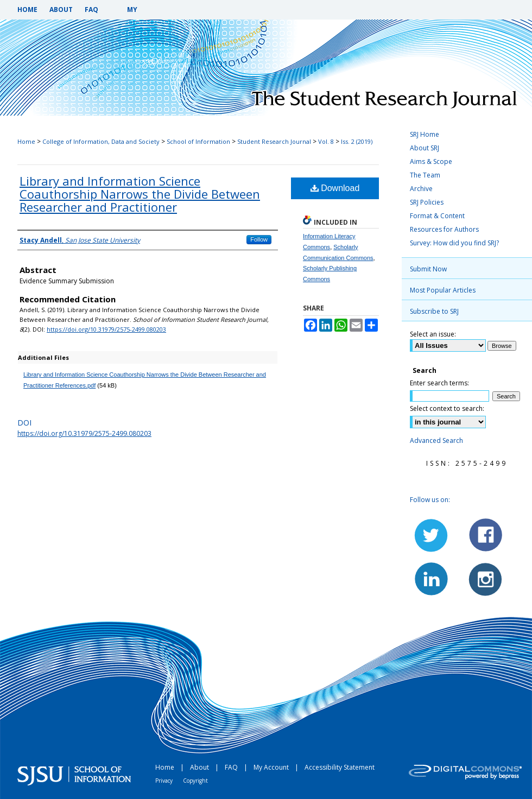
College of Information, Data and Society (101, 141)
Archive (421, 189)
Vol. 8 (326, 141)
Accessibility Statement (340, 767)
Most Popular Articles (443, 290)
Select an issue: (433, 334)
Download (335, 188)
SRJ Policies (427, 202)
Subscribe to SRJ (434, 311)
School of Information (198, 141)
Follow (259, 239)
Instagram (485, 579)
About (200, 767)
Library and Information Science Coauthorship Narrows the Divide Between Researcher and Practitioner (140, 194)
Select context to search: (447, 408)
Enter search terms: (439, 383)
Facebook (485, 535)
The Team (425, 175)
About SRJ (425, 148)
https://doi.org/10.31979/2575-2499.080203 (106, 329)
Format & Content (437, 216)
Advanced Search (436, 440)
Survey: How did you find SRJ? (454, 243)
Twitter (432, 535)
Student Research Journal (274, 141)
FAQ (232, 767)
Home (26, 141)
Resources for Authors (444, 229)
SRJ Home (425, 134)
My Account (272, 767)
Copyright (195, 781)
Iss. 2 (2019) (357, 141)
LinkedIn (432, 579)
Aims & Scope (431, 161)
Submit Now (428, 269)
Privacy (165, 781)
